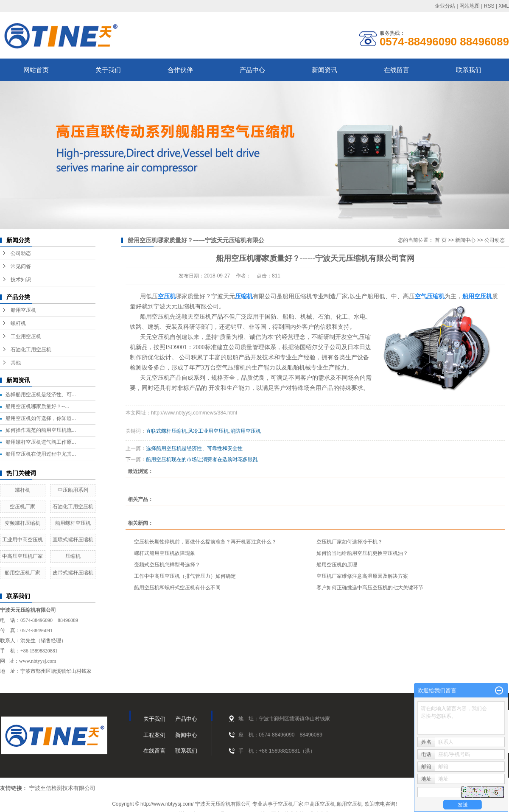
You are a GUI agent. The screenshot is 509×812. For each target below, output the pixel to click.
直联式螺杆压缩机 (73, 540)
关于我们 (108, 70)
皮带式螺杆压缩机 (73, 573)
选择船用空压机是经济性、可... (41, 395)
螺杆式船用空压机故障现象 (165, 553)
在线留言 (397, 70)
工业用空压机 (26, 336)
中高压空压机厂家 (22, 556)
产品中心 (252, 70)
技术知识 (21, 280)
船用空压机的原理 (337, 565)
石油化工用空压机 (31, 350)
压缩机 (73, 556)
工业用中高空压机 (22, 540)
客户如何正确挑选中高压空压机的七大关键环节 (370, 588)
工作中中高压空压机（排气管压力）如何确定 (185, 576)
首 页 (440, 240)
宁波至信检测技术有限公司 (62, 788)
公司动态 (21, 253)
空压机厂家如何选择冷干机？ (350, 542)
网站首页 (36, 70)
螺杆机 (18, 323)
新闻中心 (465, 240)
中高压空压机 (320, 804)
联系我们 (469, 70)
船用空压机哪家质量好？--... (37, 406)
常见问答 (21, 266)
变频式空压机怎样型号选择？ (167, 565)
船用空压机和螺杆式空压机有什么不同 (177, 588)
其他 (16, 363)
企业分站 (445, 6)
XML (504, 6)
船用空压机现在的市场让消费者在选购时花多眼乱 (202, 459)
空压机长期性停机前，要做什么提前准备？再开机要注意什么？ (205, 542)
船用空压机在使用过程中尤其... (41, 454)
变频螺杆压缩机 (22, 523)
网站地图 (470, 6)
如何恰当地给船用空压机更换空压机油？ (362, 553)
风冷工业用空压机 (208, 431)
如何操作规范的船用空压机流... (41, 430)
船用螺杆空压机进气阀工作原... (41, 442)
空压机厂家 (22, 507)
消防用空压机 (246, 431)
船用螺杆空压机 (73, 523)
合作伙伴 (180, 70)
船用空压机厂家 (22, 573)
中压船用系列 (73, 490)
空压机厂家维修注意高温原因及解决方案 (362, 576)
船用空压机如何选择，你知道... (41, 418)
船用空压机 (23, 310)
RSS (489, 6)
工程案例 (154, 735)
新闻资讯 (324, 70)
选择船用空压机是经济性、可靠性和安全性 (194, 448)
